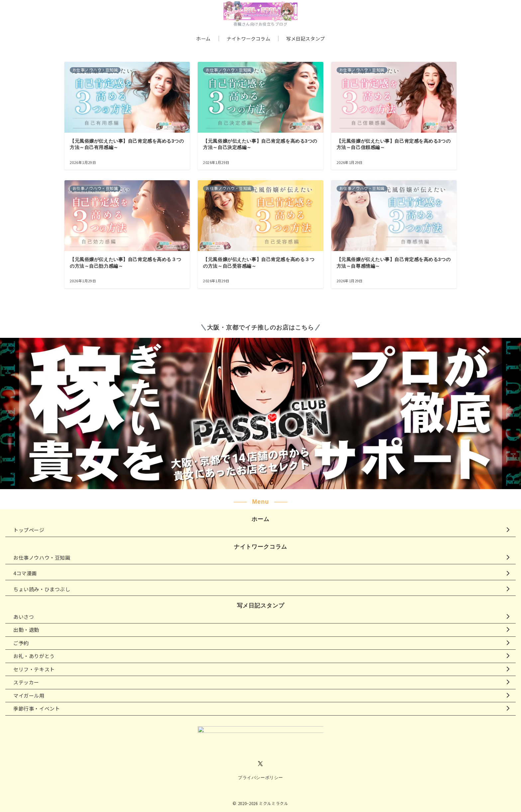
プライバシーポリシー (260, 778)
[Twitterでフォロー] (260, 764)
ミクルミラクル (273, 803)
